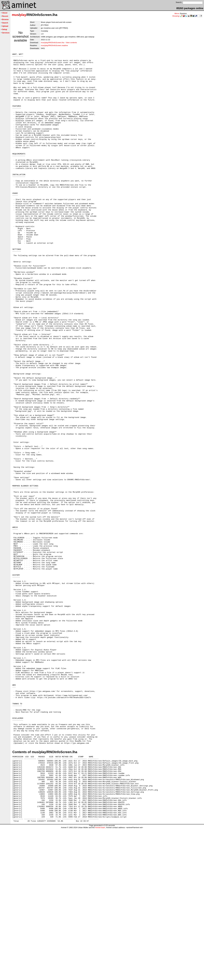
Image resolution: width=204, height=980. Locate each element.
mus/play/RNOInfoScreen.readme (54, 45)
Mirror (177, 13)
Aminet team (100, 979)
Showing (176, 16)
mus (15, 15)
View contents (71, 43)
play (23, 15)
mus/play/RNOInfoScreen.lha (52, 43)
